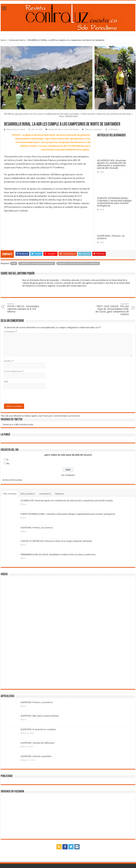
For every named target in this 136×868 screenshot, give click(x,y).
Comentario (10, 332)
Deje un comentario (94, 129)
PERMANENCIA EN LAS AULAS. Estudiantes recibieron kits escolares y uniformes (58, 555)
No (8, 463)
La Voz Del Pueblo (71, 129)
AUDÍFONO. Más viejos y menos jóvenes (40, 716)
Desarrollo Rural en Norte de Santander (78, 264)
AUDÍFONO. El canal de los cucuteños (38, 729)
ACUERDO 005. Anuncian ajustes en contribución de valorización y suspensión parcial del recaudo (112, 164)
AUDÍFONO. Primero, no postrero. (111, 237)
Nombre (9, 361)
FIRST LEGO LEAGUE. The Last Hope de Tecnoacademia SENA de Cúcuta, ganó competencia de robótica (112, 309)
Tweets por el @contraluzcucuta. (18, 424)
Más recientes (10, 494)
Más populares (28, 494)
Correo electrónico (14, 371)
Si (7, 460)
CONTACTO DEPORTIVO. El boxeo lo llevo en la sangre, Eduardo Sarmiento (56, 541)
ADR (14, 264)
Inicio (3, 40)
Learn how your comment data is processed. (59, 416)
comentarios (45, 494)
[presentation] (29, 397)
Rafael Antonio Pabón (16, 129)
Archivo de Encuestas (12, 480)
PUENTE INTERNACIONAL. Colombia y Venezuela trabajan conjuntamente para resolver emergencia (114, 202)
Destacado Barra (17, 40)
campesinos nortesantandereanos (37, 264)
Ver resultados (68, 475)
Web (6, 382)
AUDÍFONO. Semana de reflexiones (38, 743)
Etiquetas (60, 494)
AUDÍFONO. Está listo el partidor (36, 756)
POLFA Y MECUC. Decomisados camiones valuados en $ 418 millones (24, 308)
